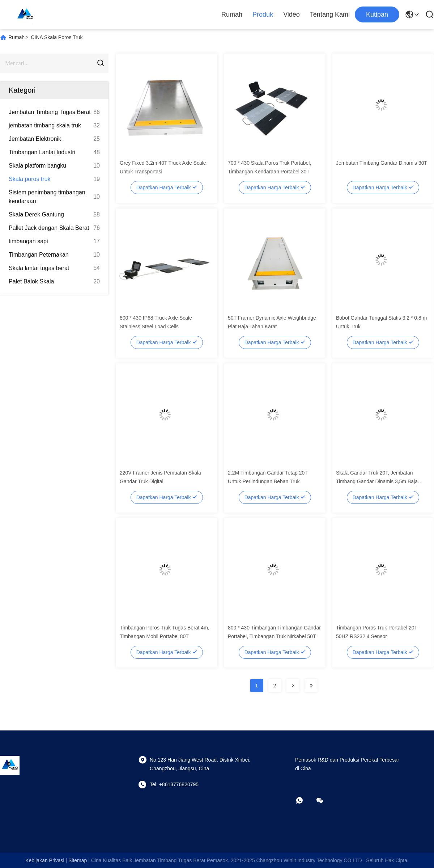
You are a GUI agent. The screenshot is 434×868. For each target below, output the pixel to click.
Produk (263, 14)
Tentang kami (330, 14)
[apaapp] (305, 800)
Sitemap (78, 860)
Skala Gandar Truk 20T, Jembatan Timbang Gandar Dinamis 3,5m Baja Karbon (377, 481)
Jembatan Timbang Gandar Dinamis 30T (382, 163)
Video (292, 14)
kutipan (377, 14)
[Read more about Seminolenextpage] (293, 686)
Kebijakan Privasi (45, 860)
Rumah (232, 14)
